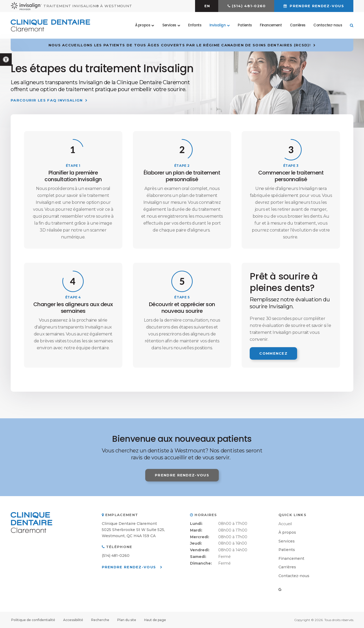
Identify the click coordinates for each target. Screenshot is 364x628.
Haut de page (155, 620)
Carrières (298, 25)
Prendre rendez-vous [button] (316, 6)
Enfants (195, 25)
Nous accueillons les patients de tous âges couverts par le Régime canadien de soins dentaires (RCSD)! (180, 45)
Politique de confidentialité (33, 620)
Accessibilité (73, 620)
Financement (271, 25)
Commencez (273, 353)
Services (287, 541)
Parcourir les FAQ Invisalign (47, 100)
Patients (245, 25)
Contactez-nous (328, 25)
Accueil (285, 524)
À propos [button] (143, 25)
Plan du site (127, 620)
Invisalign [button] (218, 25)
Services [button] (169, 25)
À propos (287, 532)
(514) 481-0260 (249, 6)
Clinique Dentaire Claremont (129, 524)
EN (207, 6)
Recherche (100, 620)
